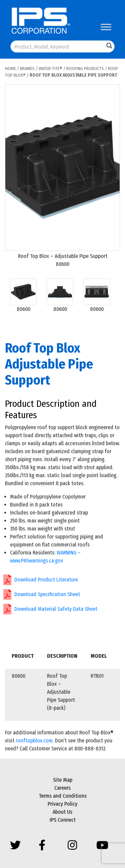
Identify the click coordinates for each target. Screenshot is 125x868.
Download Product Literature (46, 580)
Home (10, 68)
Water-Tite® (50, 68)
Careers (62, 788)
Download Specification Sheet (47, 594)
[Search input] (58, 46)
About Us (62, 812)
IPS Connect (63, 820)
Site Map (63, 780)
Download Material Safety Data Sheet (56, 609)
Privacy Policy (62, 804)
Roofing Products (85, 68)
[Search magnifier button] (109, 46)
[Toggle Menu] (106, 27)
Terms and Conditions (63, 796)
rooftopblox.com (34, 741)
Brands (27, 68)
